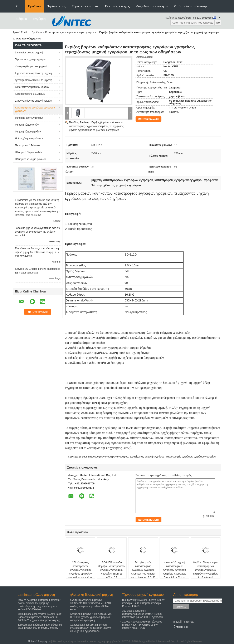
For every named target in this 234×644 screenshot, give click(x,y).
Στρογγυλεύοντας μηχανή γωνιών (33, 101)
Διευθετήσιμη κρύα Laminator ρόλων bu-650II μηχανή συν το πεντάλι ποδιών (40, 626)
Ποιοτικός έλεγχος (117, 6)
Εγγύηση (40, 19)
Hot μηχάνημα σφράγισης (29, 139)
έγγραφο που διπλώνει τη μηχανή (34, 80)
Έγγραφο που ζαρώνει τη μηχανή (33, 73)
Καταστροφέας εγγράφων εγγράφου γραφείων (71, 32)
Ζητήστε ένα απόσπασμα (191, 6)
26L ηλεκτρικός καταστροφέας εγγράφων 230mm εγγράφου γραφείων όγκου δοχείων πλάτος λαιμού (80, 572)
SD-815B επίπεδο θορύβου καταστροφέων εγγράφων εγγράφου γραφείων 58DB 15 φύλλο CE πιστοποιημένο (112, 572)
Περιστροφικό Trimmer (28, 145)
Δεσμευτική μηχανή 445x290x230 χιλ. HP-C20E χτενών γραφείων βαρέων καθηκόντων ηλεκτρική (91, 617)
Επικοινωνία (151, 119)
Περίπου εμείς (56, 6)
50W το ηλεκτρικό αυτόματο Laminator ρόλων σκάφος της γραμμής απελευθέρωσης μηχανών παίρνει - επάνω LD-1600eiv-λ (39, 605)
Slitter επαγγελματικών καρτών (32, 87)
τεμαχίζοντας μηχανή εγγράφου (147, 457)
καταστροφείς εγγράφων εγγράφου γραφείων (191, 457)
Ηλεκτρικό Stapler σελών (29, 152)
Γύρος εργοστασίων (86, 6)
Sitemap (189, 622)
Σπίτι (19, 6)
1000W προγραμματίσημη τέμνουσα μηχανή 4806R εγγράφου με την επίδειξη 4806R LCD (142, 625)
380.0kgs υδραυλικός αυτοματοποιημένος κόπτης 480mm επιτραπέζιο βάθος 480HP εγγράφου (142, 614)
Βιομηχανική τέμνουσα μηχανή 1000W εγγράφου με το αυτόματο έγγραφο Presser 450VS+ (143, 603)
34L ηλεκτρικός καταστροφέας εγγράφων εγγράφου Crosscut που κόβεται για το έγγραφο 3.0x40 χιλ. (143, 572)
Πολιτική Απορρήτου (39, 641)
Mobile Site (181, 627)
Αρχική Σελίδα (21, 32)
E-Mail (177, 622)
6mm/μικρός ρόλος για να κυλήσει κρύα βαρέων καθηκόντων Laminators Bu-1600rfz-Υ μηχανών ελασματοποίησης (40, 617)
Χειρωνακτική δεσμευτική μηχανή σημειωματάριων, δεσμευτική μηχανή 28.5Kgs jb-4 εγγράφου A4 (91, 628)
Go (218, 23)
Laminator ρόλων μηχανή (29, 53)
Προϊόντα (35, 6)
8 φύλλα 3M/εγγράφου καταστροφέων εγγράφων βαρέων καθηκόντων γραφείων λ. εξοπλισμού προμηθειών (206, 572)
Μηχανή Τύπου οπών (27, 125)
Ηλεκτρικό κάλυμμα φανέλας (31, 159)
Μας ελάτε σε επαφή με (152, 6)
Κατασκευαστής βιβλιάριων (30, 94)
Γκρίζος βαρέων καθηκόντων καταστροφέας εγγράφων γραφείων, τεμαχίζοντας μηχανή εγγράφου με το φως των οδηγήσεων (96, 126)
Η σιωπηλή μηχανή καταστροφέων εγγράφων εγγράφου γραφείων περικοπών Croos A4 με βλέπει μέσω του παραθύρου (174, 572)
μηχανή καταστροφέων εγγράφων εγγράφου (104, 457)
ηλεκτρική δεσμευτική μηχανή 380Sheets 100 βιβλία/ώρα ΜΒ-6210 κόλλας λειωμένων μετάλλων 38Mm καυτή (90, 605)
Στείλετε (181, 607)
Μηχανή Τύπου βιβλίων (28, 132)
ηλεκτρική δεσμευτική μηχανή (31, 66)
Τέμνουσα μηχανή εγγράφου (31, 59)
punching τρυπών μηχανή (29, 118)
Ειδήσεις (22, 19)
